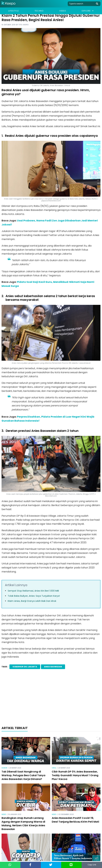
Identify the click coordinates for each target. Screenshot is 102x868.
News (4, 814)
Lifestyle (14, 11)
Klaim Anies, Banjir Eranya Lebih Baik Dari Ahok (32, 601)
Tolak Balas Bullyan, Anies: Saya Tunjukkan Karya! (34, 596)
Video (63, 11)
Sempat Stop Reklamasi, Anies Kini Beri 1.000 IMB (33, 591)
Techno (39, 11)
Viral (54, 768)
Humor (4, 768)
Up (96, 858)
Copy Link (92, 865)
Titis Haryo (24, 25)
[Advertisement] (51, 699)
